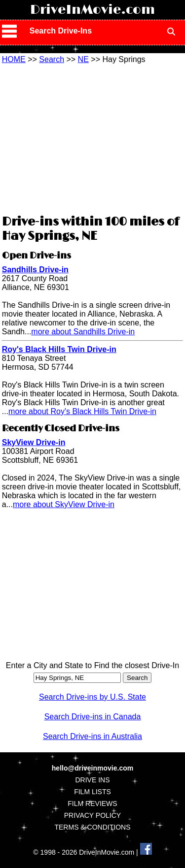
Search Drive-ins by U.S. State (92, 697)
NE (83, 59)
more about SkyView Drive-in (64, 504)
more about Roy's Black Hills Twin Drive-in (82, 411)
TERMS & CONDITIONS (92, 827)
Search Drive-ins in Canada (93, 717)
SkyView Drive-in (34, 442)
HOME (14, 59)
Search (52, 59)
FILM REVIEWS (92, 804)
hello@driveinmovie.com (92, 768)
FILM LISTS (92, 792)
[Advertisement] (93, 138)
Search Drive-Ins (61, 31)
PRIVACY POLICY (92, 815)
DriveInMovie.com (92, 10)
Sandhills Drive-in (35, 270)
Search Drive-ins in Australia (92, 736)
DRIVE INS (92, 780)
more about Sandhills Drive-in (83, 332)
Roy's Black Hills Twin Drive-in (59, 349)
